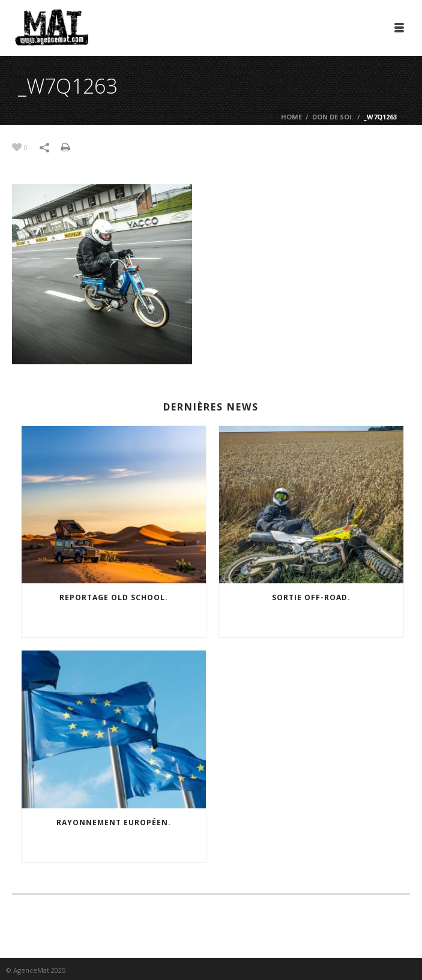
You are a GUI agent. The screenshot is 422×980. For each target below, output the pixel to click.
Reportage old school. (114, 597)
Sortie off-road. (311, 597)
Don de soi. (333, 117)
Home (291, 117)
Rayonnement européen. (114, 822)
